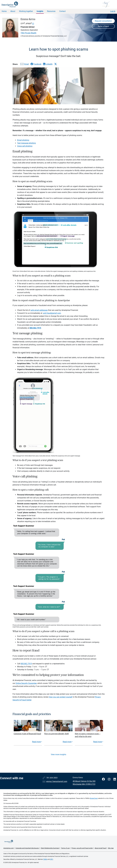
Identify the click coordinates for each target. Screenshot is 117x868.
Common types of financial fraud (27, 734)
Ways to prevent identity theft (56, 734)
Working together (26, 11)
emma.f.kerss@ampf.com (57, 781)
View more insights (58, 754)
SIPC (52, 859)
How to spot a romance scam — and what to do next (88, 735)
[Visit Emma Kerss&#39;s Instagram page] (109, 779)
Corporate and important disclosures (27, 848)
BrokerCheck (94, 798)
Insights (40, 11)
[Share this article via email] (24, 65)
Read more (36, 742)
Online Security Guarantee (26, 683)
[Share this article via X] (56, 64)
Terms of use (65, 848)
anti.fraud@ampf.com (52, 313)
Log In (113, 11)
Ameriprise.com (9, 848)
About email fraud (100, 848)
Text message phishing (26, 143)
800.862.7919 (26, 664)
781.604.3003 (52, 778)
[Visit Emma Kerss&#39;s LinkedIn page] (115, 779)
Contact (62, 11)
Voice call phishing (25, 146)
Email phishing (23, 140)
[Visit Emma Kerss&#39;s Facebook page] (104, 779)
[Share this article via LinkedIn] (48, 64)
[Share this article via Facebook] (36, 64)
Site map (111, 848)
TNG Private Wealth (28, 33)
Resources (51, 11)
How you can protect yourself (61, 697)
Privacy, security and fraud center (82, 848)
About (13, 11)
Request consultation (103, 21)
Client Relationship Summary (50, 848)
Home (4, 11)
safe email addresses (39, 310)
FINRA (45, 859)
